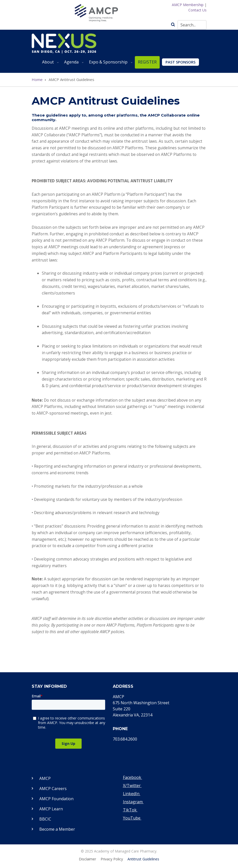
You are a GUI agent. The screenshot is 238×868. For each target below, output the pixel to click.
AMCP (45, 778)
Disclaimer (87, 859)
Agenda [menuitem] (73, 64)
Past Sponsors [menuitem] (180, 62)
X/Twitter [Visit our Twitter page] (132, 785)
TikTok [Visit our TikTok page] (130, 810)
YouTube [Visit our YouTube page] (132, 818)
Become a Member (57, 829)
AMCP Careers (53, 789)
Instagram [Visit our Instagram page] (133, 802)
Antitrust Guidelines (143, 859)
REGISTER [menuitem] (147, 62)
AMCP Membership (188, 5)
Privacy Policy (112, 859)
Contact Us (197, 10)
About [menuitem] (49, 64)
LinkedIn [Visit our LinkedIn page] (132, 794)
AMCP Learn (51, 809)
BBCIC (45, 819)
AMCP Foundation (56, 799)
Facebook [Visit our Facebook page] (133, 777)
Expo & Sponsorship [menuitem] (110, 64)
